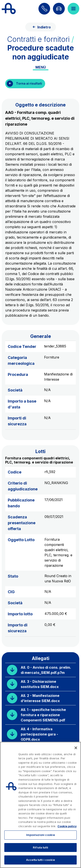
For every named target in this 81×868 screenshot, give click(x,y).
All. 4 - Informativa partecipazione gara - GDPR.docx (39, 734)
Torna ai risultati (29, 83)
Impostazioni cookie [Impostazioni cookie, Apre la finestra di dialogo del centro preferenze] (40, 835)
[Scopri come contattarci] (44, 9)
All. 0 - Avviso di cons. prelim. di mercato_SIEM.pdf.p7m (46, 670)
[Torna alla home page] (9, 9)
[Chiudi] (76, 748)
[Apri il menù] (73, 9)
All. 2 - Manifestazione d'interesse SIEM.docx (40, 698)
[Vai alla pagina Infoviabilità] (59, 9)
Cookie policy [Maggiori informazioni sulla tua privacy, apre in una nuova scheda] (67, 826)
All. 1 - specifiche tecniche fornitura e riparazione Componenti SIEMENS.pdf (43, 715)
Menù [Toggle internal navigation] (41, 67)
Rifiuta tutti (40, 847)
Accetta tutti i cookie (40, 860)
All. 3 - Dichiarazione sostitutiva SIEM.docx (40, 684)
